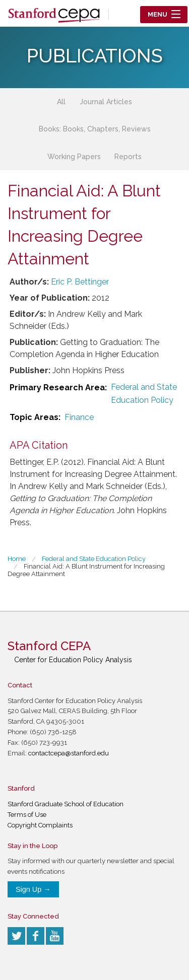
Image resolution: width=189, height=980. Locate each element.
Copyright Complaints (40, 825)
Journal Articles (106, 102)
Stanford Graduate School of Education (66, 804)
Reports (128, 157)
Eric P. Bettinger (80, 282)
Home (17, 559)
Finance (79, 417)
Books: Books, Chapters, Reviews (95, 129)
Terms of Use (27, 815)
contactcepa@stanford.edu (69, 753)
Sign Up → (33, 889)
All (61, 102)
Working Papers (74, 157)
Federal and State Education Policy (144, 394)
